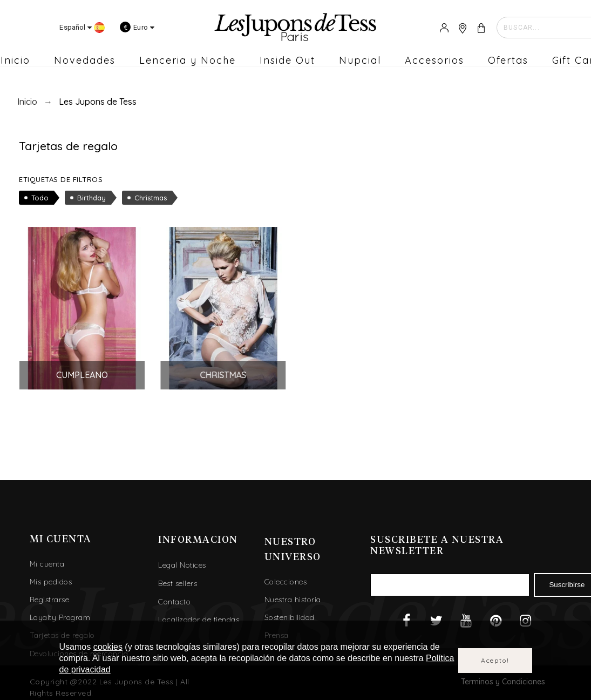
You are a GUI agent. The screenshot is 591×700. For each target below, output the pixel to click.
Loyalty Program (60, 611)
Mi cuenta (47, 557)
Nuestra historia (293, 593)
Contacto (174, 595)
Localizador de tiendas (199, 613)
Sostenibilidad (290, 611)
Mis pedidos (51, 575)
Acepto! (495, 660)
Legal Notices (182, 558)
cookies (108, 647)
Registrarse (50, 593)
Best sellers (178, 576)
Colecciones (286, 575)
